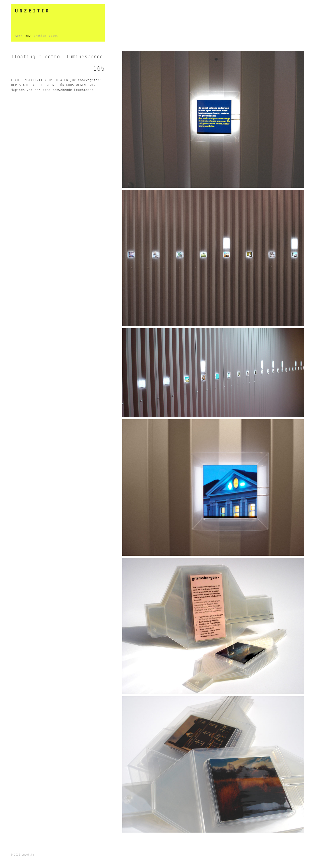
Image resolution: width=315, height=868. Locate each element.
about (53, 36)
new (28, 36)
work (19, 36)
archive (40, 36)
